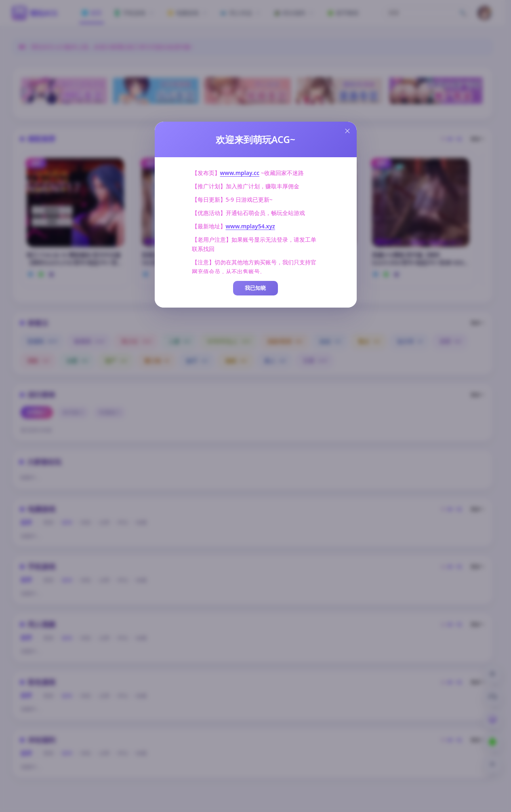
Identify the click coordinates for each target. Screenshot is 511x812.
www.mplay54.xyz (250, 226)
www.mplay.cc (240, 173)
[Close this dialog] (347, 131)
